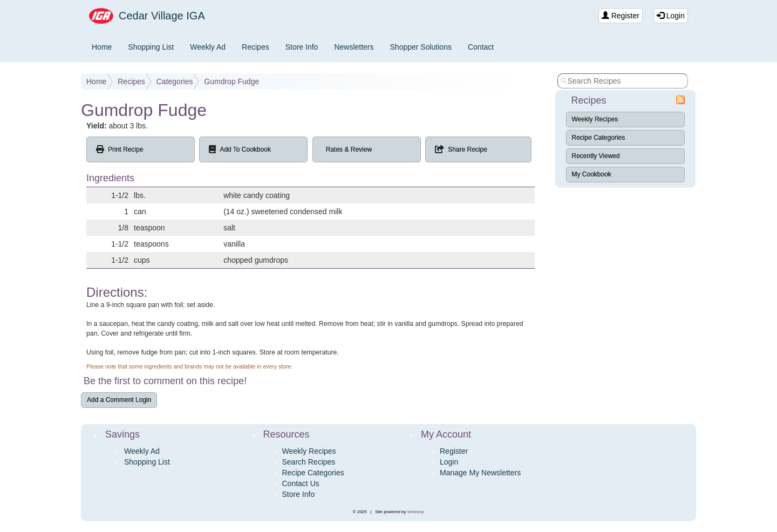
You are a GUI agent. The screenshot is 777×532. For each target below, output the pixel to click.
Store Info (302, 47)
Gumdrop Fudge (231, 81)
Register (621, 16)
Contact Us (301, 483)
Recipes (255, 47)
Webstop (416, 512)
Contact (481, 47)
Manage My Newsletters (480, 473)
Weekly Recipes (595, 119)
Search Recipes (309, 462)
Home (102, 47)
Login (671, 16)
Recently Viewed (596, 156)
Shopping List (151, 47)
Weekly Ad (208, 47)
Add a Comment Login (119, 400)
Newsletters (354, 47)
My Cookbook (592, 174)
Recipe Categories (599, 138)
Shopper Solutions (421, 47)
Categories (175, 81)
